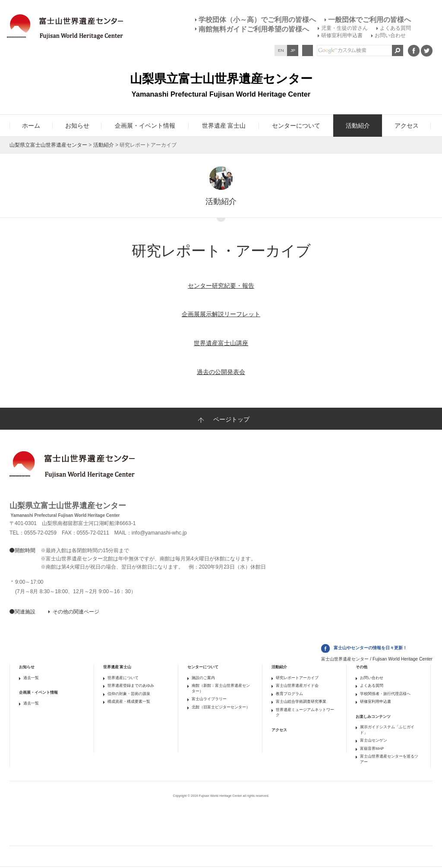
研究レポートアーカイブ (297, 678)
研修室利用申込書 (342, 35)
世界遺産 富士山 (117, 667)
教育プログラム (289, 694)
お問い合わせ (390, 35)
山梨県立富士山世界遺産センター (48, 145)
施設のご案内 (203, 678)
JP (293, 50)
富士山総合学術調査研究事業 (301, 701)
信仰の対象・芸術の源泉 (129, 694)
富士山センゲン (374, 740)
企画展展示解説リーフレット (221, 314)
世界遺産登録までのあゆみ (131, 686)
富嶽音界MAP (372, 748)
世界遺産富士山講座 (221, 343)
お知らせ (27, 667)
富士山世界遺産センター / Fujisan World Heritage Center (377, 659)
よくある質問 (395, 28)
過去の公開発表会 (221, 372)
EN (281, 50)
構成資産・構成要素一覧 (129, 701)
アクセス (279, 730)
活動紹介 (104, 145)
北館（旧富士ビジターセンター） (221, 707)
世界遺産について (123, 678)
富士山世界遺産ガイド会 (297, 686)
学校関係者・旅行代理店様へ (385, 694)
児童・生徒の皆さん (344, 28)
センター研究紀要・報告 (221, 286)
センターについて (203, 667)
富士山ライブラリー (209, 699)
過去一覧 (31, 678)
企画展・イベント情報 (38, 692)
